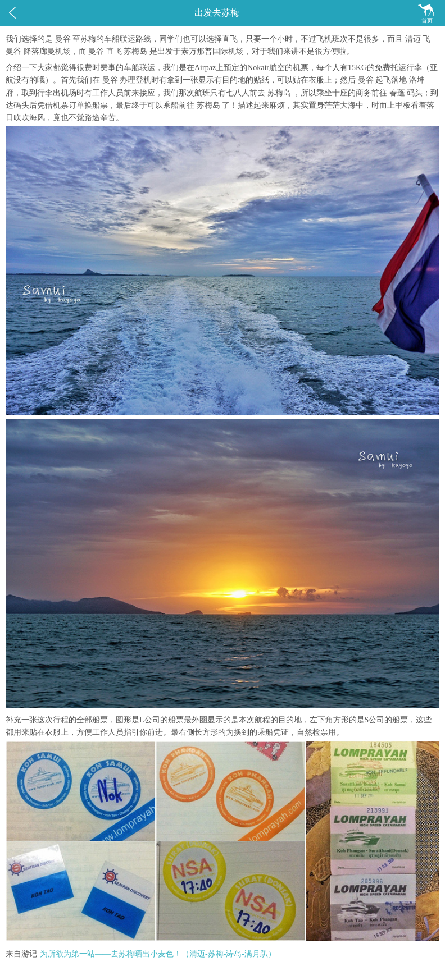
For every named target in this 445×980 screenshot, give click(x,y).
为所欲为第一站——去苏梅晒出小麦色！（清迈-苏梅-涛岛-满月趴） (158, 954)
